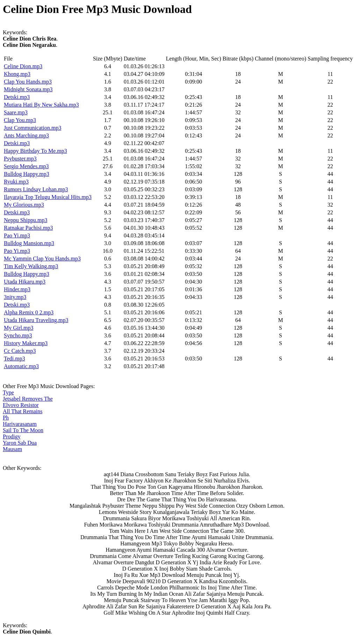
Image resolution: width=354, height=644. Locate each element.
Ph (6, 418)
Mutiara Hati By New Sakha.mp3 (41, 105)
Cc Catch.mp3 (20, 351)
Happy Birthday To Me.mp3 (35, 151)
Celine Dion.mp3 (23, 66)
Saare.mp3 (16, 112)
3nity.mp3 (15, 297)
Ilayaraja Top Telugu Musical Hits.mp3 (48, 197)
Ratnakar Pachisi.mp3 (28, 228)
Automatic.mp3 (21, 366)
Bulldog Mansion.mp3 (29, 243)
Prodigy (12, 437)
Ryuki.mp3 (16, 182)
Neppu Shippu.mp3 (26, 220)
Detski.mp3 (17, 97)
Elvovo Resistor (21, 405)
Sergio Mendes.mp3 (26, 166)
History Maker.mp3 (26, 343)
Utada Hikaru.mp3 (25, 282)
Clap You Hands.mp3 (28, 82)
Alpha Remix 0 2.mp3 (29, 312)
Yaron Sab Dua (20, 443)
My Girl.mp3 (19, 328)
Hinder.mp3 (17, 289)
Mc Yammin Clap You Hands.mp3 (42, 259)
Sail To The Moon (23, 430)
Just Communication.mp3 (32, 128)
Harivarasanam (20, 424)
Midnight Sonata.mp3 (28, 89)
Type (8, 392)
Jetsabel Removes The (28, 399)
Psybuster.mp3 (20, 159)
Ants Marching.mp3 (26, 135)
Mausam (12, 449)
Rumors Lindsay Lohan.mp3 (36, 189)
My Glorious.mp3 (24, 205)
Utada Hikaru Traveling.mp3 (36, 320)
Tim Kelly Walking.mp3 (31, 266)
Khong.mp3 (17, 74)
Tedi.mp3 (15, 359)
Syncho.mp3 (18, 335)
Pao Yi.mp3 (17, 235)
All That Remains (23, 411)
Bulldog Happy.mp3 (27, 174)
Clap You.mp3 (20, 120)
